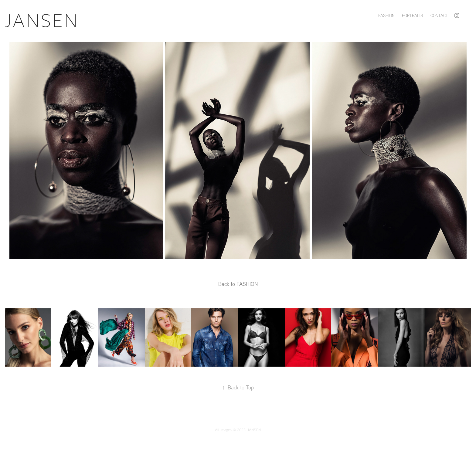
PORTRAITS (412, 15)
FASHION (386, 15)
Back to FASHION (238, 284)
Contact (439, 15)
